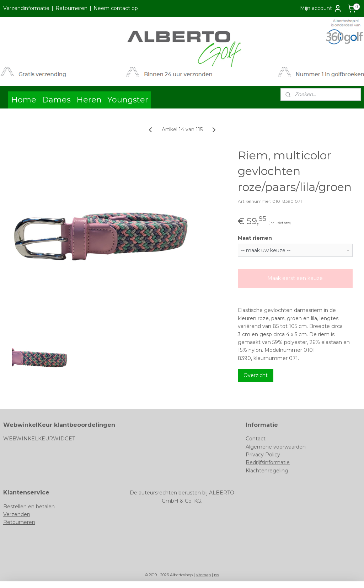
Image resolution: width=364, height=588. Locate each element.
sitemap (203, 575)
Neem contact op (116, 8)
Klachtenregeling (267, 471)
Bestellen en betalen (29, 507)
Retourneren (71, 8)
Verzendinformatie (26, 8)
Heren (89, 100)
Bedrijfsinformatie (268, 462)
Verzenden (17, 514)
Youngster (128, 100)
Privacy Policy (263, 455)
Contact (256, 439)
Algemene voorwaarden (276, 447)
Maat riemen (255, 238)
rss (216, 575)
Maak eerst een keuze (295, 278)
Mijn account (321, 9)
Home (24, 100)
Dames (56, 100)
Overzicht (256, 375)
